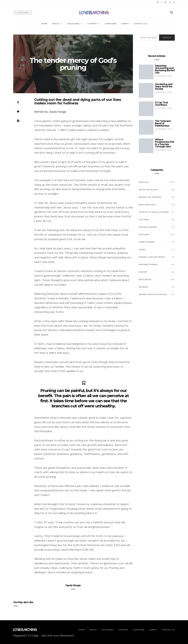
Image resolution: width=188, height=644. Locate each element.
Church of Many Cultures (154, 212)
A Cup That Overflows (161, 104)
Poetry (143, 272)
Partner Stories (148, 264)
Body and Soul (147, 205)
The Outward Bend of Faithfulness (163, 123)
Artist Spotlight (148, 190)
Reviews (143, 287)
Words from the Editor (153, 294)
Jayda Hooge (73, 585)
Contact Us (140, 24)
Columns (144, 220)
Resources (77, 52)
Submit (125, 24)
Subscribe (111, 24)
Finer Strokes (147, 242)
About (56, 24)
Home (44, 24)
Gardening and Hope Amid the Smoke (164, 87)
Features (144, 235)
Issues (142, 249)
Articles (144, 182)
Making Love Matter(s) (152, 257)
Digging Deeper (148, 227)
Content (92, 24)
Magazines (74, 24)
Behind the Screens (150, 197)
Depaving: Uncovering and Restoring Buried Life (165, 69)
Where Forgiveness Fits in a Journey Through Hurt (164, 143)
